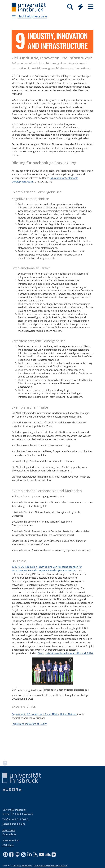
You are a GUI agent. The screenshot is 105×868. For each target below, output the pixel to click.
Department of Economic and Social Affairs (35, 714)
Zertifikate (8, 845)
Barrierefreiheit (11, 840)
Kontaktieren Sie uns (14, 824)
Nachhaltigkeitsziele (32, 16)
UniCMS (16, 865)
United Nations (68, 714)
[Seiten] (91, 7)
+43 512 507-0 (20, 819)
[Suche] (70, 7)
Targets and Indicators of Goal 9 (29, 724)
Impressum (9, 830)
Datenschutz (9, 834)
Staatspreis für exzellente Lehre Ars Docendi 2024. (66, 653)
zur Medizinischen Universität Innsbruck (50, 865)
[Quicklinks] (80, 7)
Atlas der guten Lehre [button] (30, 690)
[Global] (80, 7)
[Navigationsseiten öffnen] (14, 17)
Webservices (27, 865)
